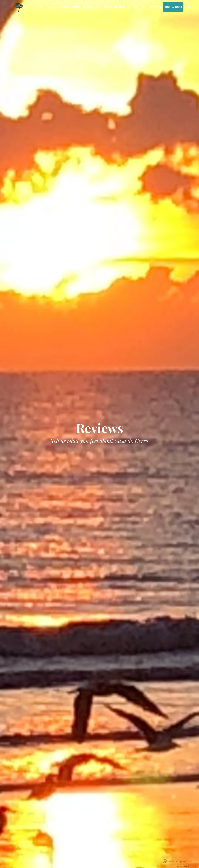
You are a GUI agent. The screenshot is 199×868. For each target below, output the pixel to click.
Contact (141, 7)
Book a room (173, 7)
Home (40, 7)
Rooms (75, 7)
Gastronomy (92, 7)
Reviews (156, 7)
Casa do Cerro (57, 7)
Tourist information (118, 7)
